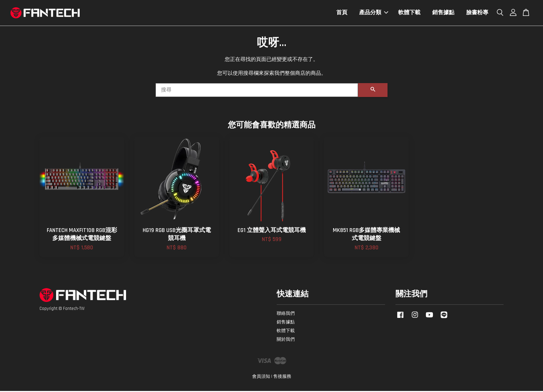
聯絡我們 (286, 314)
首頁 (342, 13)
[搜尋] (257, 91)
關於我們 (286, 340)
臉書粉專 (477, 13)
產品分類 (374, 13)
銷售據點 (443, 13)
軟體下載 (409, 13)
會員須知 (261, 377)
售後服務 (282, 377)
